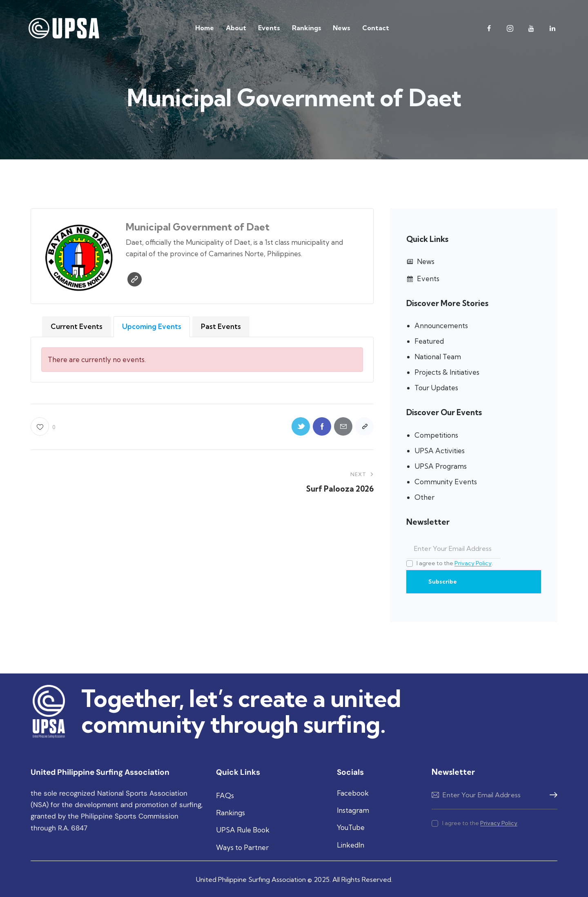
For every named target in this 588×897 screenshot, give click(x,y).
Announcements (441, 325)
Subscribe (443, 582)
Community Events (446, 482)
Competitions (436, 435)
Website (135, 279)
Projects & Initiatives (447, 372)
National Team (438, 357)
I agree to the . (455, 563)
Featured (429, 341)
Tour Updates (436, 388)
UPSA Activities (440, 451)
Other (424, 497)
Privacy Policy (473, 563)
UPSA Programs (441, 466)
